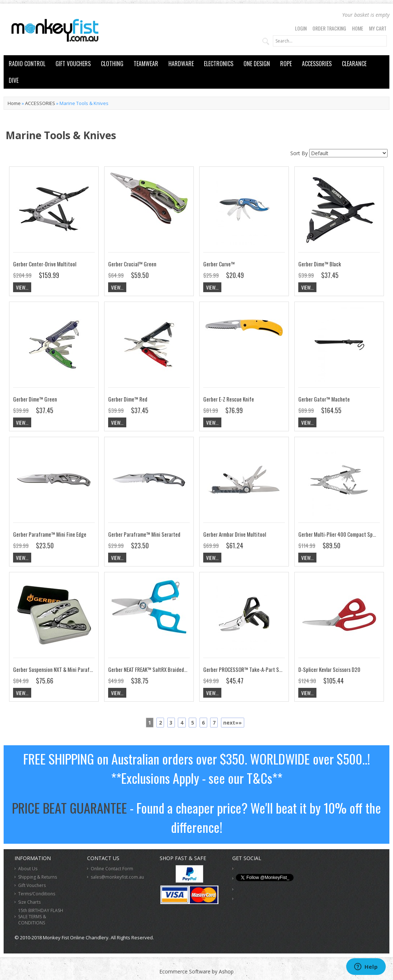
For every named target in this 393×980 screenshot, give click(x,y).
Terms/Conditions (37, 894)
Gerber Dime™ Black (320, 264)
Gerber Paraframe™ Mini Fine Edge (50, 534)
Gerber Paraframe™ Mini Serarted (144, 534)
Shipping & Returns (38, 877)
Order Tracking (329, 28)
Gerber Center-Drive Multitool (45, 264)
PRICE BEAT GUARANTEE (69, 808)
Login (301, 28)
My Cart (378, 28)
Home (358, 28)
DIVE (14, 80)
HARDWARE (181, 64)
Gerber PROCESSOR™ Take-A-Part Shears (247, 669)
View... (22, 287)
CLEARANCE (354, 64)
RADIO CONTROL (27, 64)
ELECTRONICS (219, 64)
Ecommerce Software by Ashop (196, 971)
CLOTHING (112, 64)
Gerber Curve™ (219, 264)
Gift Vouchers (32, 885)
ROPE (286, 64)
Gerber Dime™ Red (128, 399)
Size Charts (29, 902)
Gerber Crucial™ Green (132, 264)
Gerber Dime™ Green (35, 399)
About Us (28, 869)
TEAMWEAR (146, 64)
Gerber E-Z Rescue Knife (229, 399)
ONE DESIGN (257, 64)
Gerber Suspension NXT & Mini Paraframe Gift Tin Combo (73, 669)
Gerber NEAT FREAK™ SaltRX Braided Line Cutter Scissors (168, 669)
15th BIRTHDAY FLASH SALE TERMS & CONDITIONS (41, 917)
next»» (232, 723)
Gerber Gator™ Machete (324, 399)
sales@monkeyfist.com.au (117, 877)
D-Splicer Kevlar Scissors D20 (329, 669)
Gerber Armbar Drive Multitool (235, 534)
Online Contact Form (112, 869)
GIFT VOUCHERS (73, 64)
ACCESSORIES (317, 64)
